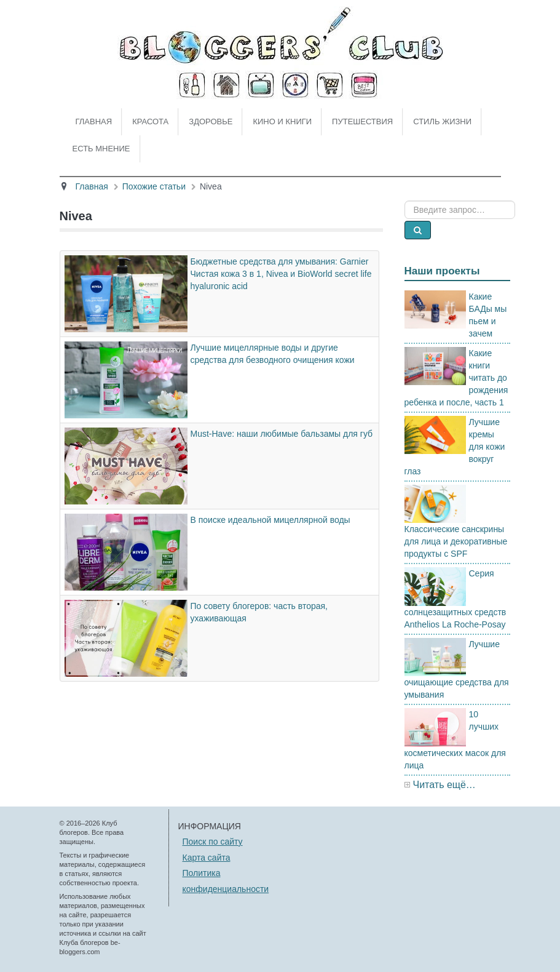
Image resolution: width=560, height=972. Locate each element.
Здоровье (211, 121)
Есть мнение (101, 149)
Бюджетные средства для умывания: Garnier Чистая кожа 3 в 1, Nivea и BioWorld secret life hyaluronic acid (281, 274)
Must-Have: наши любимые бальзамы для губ (282, 434)
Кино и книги (282, 121)
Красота (150, 121)
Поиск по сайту (213, 842)
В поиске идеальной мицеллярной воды (270, 520)
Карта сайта (207, 858)
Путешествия (362, 121)
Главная (94, 121)
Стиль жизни (442, 121)
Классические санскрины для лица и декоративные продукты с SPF (456, 541)
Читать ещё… (444, 785)
